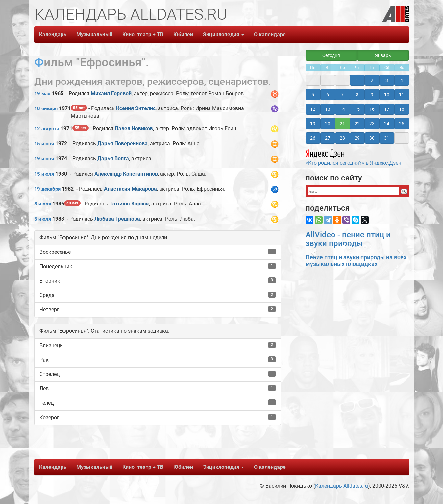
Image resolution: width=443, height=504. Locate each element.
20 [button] (328, 124)
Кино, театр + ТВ (143, 34)
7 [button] (342, 95)
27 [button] (328, 138)
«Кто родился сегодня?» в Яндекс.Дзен (353, 156)
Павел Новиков (134, 128)
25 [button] (402, 124)
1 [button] (357, 80)
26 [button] (313, 138)
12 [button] (313, 109)
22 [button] (357, 124)
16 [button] (372, 109)
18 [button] (402, 109)
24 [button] (387, 124)
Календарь (53, 34)
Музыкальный (94, 34)
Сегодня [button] (331, 55)
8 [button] (357, 95)
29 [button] (357, 138)
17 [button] (387, 109)
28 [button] (342, 138)
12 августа (47, 129)
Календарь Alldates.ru (342, 486)
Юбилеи (183, 34)
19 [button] (313, 124)
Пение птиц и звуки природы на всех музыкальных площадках (356, 261)
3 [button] (387, 80)
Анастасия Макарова (130, 189)
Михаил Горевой (111, 94)
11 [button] (402, 95)
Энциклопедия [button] (223, 34)
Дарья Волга (113, 159)
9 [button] (372, 95)
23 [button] (372, 124)
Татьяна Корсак (129, 204)
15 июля (44, 174)
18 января (46, 108)
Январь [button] (383, 55)
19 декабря (47, 189)
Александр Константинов (126, 174)
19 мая (42, 94)
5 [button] (313, 95)
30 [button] (372, 138)
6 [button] (328, 95)
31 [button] (387, 138)
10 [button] (387, 95)
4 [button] (402, 80)
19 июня (44, 159)
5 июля (43, 219)
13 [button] (328, 109)
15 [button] (357, 109)
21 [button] (342, 124)
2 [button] (372, 80)
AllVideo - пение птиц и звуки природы (348, 239)
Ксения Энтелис (136, 108)
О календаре (270, 34)
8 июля (43, 204)
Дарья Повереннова (123, 144)
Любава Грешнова (117, 219)
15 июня (44, 144)
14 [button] (342, 109)
